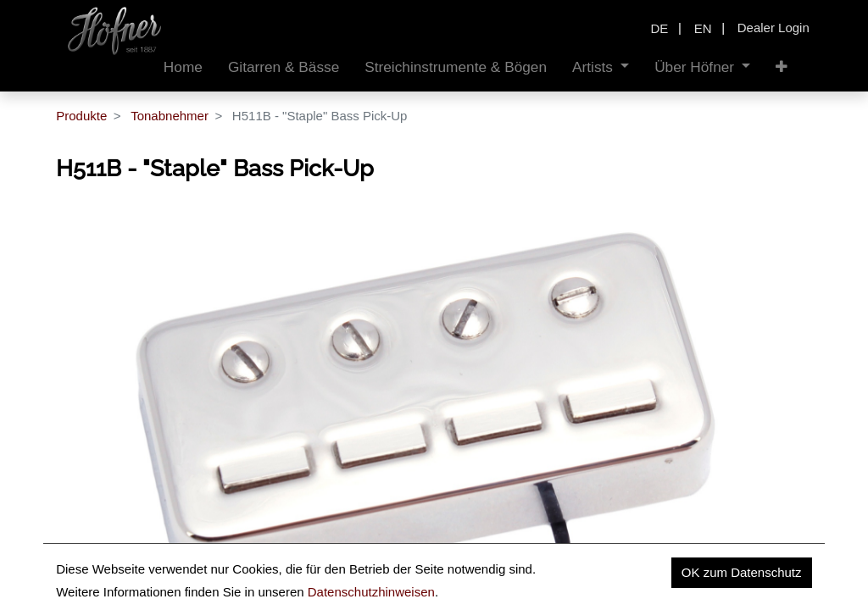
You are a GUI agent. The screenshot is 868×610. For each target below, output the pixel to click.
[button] (782, 67)
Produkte (81, 116)
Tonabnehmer (170, 116)
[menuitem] (183, 67)
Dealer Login (773, 28)
